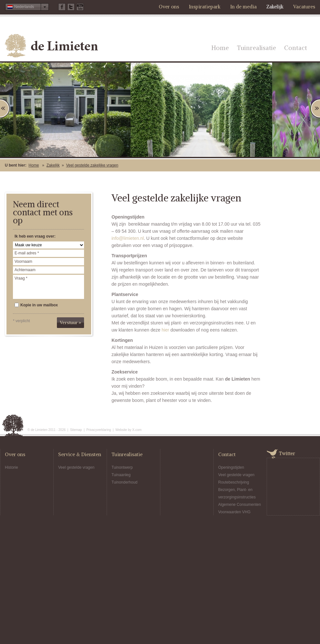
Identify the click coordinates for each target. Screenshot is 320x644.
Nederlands (21, 7)
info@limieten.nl (128, 238)
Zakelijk (275, 7)
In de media (243, 7)
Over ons (169, 7)
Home (220, 48)
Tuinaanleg (121, 475)
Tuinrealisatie (256, 48)
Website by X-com (128, 430)
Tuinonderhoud (124, 482)
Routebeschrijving (234, 482)
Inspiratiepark (205, 7)
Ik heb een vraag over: (35, 236)
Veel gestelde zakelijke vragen (92, 165)
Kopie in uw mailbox (36, 305)
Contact (296, 48)
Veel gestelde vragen (76, 467)
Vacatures (304, 7)
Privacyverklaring (99, 430)
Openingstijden (231, 467)
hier (165, 330)
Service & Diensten (80, 454)
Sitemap (76, 430)
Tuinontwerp (122, 467)
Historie (11, 467)
